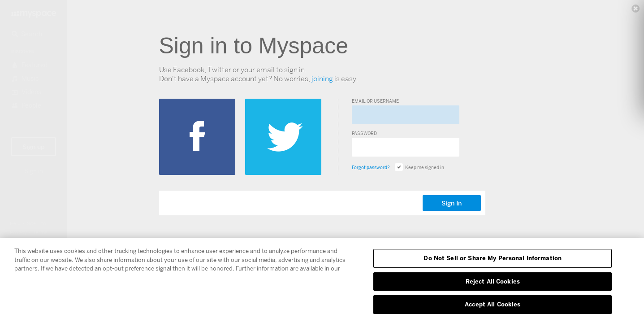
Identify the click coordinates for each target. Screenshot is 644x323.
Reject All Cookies (493, 281)
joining (322, 79)
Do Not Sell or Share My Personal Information (493, 258)
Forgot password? (371, 167)
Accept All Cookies (493, 304)
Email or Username (375, 101)
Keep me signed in (419, 167)
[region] (322, 280)
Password (364, 133)
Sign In (452, 203)
